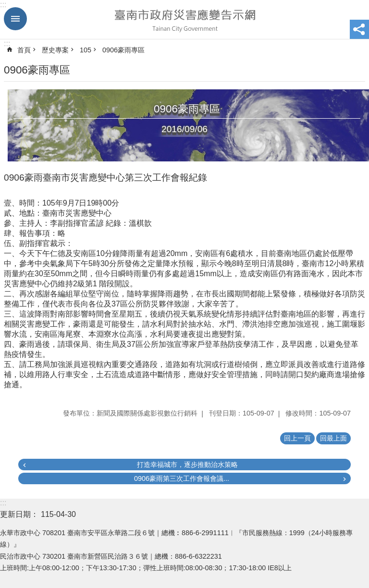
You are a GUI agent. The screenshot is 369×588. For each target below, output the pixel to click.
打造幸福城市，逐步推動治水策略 (187, 465)
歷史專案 (55, 50)
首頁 (24, 50)
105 (86, 50)
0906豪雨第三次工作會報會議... (182, 478)
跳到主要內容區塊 (5, 5)
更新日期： (19, 514)
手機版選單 (15, 19)
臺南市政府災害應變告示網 (184, 20)
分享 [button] (359, 29)
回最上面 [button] (333, 438)
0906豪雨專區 (123, 50)
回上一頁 (297, 438)
